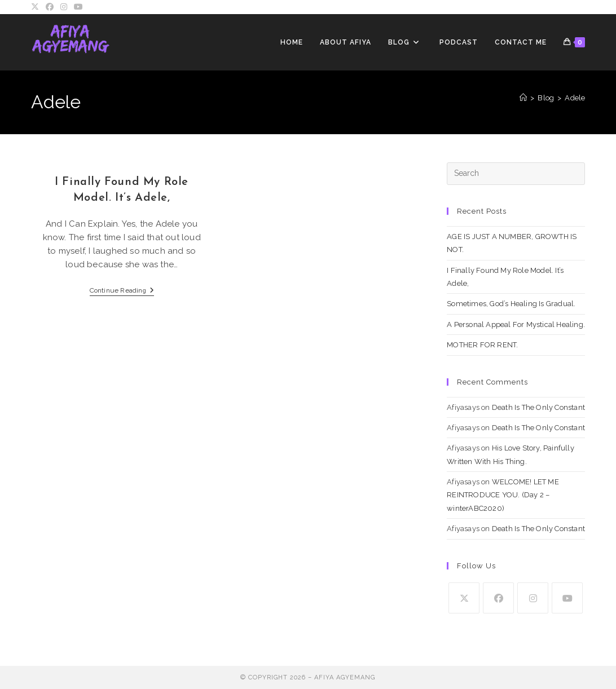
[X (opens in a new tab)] (37, 7)
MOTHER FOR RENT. (482, 345)
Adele (575, 98)
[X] (464, 598)
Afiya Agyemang (345, 677)
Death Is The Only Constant (538, 407)
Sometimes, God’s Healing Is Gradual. (511, 304)
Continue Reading (122, 291)
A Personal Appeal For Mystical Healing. (516, 324)
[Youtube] (567, 598)
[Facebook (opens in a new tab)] (50, 7)
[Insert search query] (516, 174)
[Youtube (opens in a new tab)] (78, 7)
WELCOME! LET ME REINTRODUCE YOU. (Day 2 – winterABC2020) (503, 495)
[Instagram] (533, 598)
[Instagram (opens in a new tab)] (64, 7)
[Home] (523, 98)
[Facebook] (498, 598)
